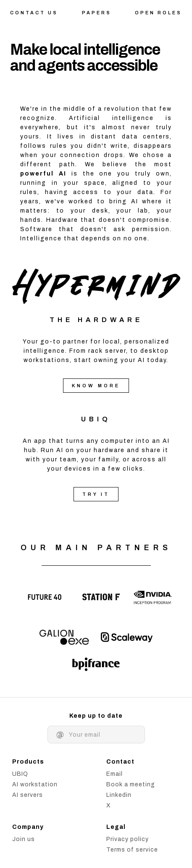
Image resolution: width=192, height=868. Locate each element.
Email (114, 774)
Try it (96, 494)
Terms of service (132, 850)
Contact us (34, 13)
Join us (24, 839)
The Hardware (96, 320)
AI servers (28, 795)
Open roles (158, 13)
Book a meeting (131, 784)
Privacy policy (128, 839)
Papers (97, 13)
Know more (96, 386)
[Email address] (103, 735)
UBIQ (96, 419)
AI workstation (35, 784)
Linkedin (119, 795)
